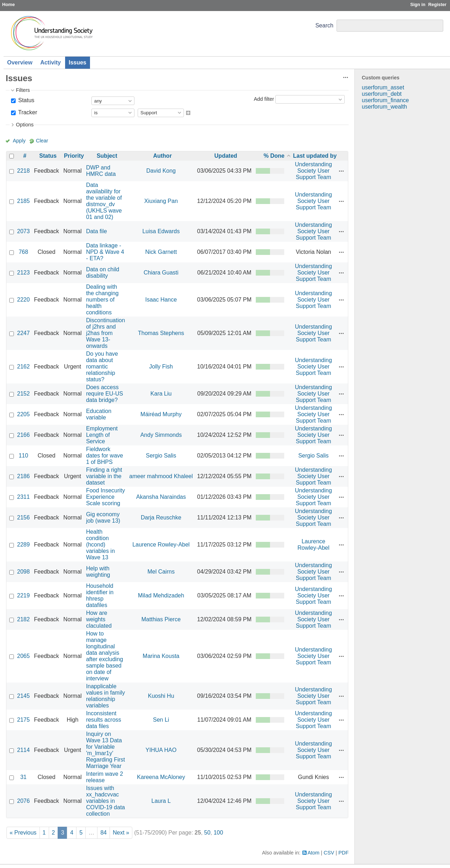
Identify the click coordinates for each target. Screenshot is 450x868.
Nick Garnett (161, 252)
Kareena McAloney (161, 777)
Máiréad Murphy (161, 414)
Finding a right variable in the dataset (104, 476)
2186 (23, 476)
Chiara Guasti (161, 273)
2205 (23, 414)
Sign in (418, 4)
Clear (42, 141)
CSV (329, 853)
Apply (19, 141)
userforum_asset (383, 87)
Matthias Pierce (161, 619)
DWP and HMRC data (101, 171)
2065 (23, 656)
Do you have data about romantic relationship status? (102, 367)
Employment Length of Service (102, 435)
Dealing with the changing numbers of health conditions (102, 300)
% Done (274, 156)
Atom (314, 853)
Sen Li (161, 720)
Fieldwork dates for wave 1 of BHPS (105, 456)
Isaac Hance (161, 300)
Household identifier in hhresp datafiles (100, 595)
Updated (226, 156)
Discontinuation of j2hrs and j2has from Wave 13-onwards (105, 333)
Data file (97, 231)
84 (104, 833)
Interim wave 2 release (105, 777)
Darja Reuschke (161, 517)
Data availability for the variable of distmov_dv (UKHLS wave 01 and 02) (104, 201)
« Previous (23, 833)
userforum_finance (385, 100)
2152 (23, 394)
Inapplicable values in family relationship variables (105, 696)
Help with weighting (98, 572)
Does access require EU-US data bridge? (105, 394)
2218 (23, 171)
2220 (23, 300)
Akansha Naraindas (161, 497)
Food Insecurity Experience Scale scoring (105, 497)
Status (26, 100)
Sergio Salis (161, 456)
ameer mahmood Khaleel (161, 476)
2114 (23, 750)
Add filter (264, 99)
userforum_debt (382, 94)
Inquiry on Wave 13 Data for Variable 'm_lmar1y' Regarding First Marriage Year (105, 750)
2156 (23, 517)
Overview (20, 62)
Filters (23, 90)
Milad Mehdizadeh (161, 595)
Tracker (27, 112)
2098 (23, 572)
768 (23, 252)
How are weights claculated (99, 619)
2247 (23, 333)
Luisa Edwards (161, 231)
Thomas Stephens (161, 333)
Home (9, 4)
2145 (23, 696)
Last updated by (315, 156)
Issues (78, 62)
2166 (23, 435)
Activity (51, 62)
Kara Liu (161, 394)
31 (23, 777)
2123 (23, 273)
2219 (23, 595)
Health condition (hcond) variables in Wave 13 (100, 545)
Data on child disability (103, 273)
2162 (23, 367)
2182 (23, 619)
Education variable (99, 414)
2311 (23, 497)
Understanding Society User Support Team (313, 171)
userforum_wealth (384, 107)
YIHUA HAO (161, 750)
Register (437, 4)
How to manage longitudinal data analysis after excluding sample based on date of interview (105, 656)
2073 (23, 231)
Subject (107, 156)
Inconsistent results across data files (104, 720)
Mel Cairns (161, 572)
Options (25, 125)
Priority (74, 156)
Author (162, 156)
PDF (343, 853)
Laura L (161, 801)
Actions (342, 171)
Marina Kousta (161, 656)
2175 (23, 720)
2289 (23, 545)
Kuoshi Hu (161, 696)
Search (324, 25)
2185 (23, 201)
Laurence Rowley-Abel (161, 545)
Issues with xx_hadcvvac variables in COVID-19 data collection (105, 801)
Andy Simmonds (161, 435)
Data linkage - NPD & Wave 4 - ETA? (105, 252)
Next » (121, 833)
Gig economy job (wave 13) (103, 517)
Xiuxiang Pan (161, 201)
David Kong (161, 171)
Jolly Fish (161, 367)
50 (207, 833)
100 (218, 833)
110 (23, 456)
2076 (23, 801)
